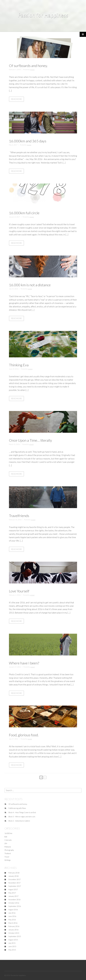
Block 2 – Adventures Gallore (19, 821)
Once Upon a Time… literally (30, 440)
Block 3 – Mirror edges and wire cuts (22, 817)
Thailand (8, 853)
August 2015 (13, 940)
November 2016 (14, 900)
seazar (32, 69)
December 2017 (15, 879)
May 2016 (12, 920)
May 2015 (12, 950)
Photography (9, 850)
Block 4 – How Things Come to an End (22, 812)
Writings (8, 860)
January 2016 (13, 930)
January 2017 (13, 896)
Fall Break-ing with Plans (17, 808)
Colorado (8, 840)
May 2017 (12, 893)
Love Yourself (19, 591)
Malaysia (8, 847)
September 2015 (15, 936)
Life (6, 843)
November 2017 (14, 883)
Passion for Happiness (43, 15)
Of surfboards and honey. (28, 66)
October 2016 (14, 903)
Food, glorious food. (24, 735)
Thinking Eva (19, 365)
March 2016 (13, 923)
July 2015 (12, 943)
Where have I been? (24, 663)
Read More (18, 100)
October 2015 (14, 933)
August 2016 (13, 910)
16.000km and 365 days (28, 141)
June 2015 (12, 946)
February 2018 (14, 873)
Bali (6, 837)
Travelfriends (19, 516)
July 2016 (12, 913)
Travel (7, 857)
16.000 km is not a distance (30, 285)
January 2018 (13, 876)
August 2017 (13, 889)
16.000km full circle (24, 213)
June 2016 (12, 916)
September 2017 (15, 886)
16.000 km (8, 833)
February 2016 (14, 926)
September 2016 (15, 906)
